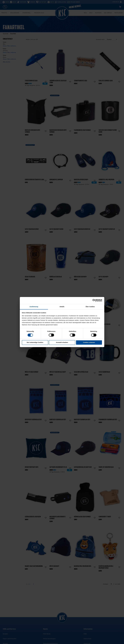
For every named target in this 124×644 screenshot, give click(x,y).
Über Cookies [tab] (90, 307)
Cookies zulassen (89, 342)
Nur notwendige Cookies (35, 342)
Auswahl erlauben (62, 342)
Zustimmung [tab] (34, 307)
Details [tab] (62, 307)
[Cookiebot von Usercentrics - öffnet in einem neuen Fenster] (94, 300)
